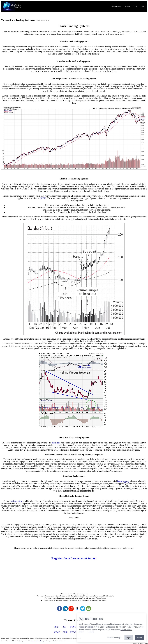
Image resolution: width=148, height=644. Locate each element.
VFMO (57, 632)
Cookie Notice (126, 630)
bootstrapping (123, 481)
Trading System (116, 7)
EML (65, 632)
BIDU (43, 198)
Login (136, 7)
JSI (64, 627)
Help (143, 7)
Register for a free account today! (74, 558)
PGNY (73, 627)
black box (56, 443)
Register (127, 7)
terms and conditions (38, 641)
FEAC (73, 632)
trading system (16, 501)
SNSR (57, 627)
